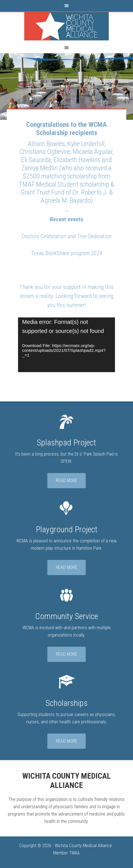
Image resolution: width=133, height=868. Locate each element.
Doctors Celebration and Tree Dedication (67, 236)
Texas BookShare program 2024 (67, 253)
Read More (66, 481)
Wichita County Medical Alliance (66, 26)
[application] (67, 345)
